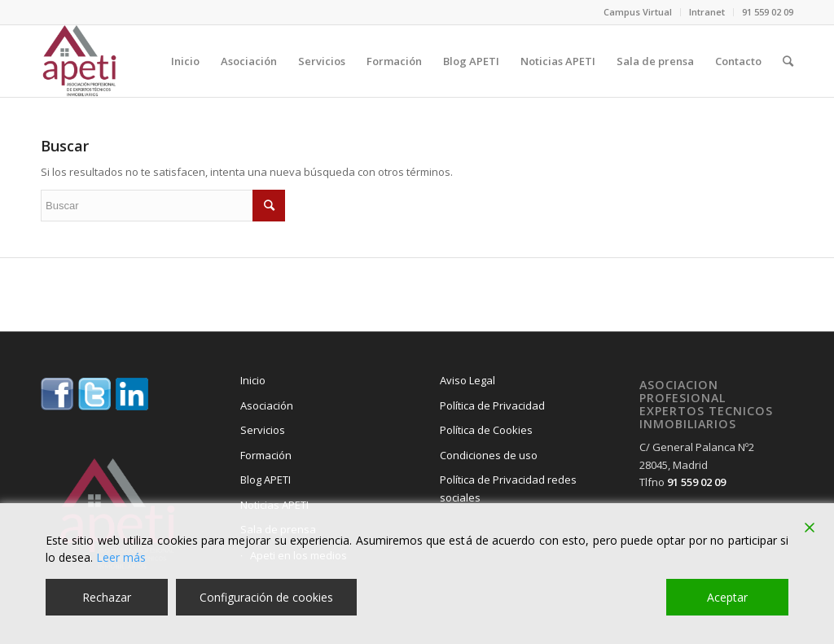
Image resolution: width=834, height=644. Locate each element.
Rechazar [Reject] (107, 597)
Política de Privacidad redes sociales (508, 488)
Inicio (253, 380)
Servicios (263, 430)
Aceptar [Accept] (727, 597)
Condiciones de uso (489, 455)
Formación (266, 455)
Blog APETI (266, 480)
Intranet (707, 12)
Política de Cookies (486, 430)
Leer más (121, 557)
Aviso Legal (467, 380)
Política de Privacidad (492, 405)
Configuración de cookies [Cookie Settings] (266, 597)
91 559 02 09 (768, 12)
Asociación (267, 405)
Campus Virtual (638, 12)
